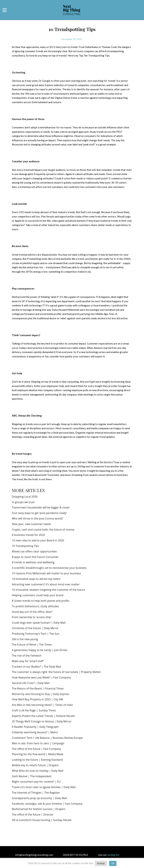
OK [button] (113, 863)
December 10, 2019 (72, 39)
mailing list (113, 855)
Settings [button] (101, 863)
